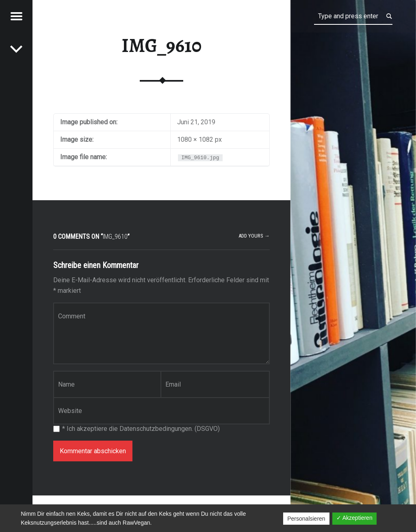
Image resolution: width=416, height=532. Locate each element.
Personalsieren (306, 519)
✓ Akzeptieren (354, 518)
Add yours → (254, 236)
